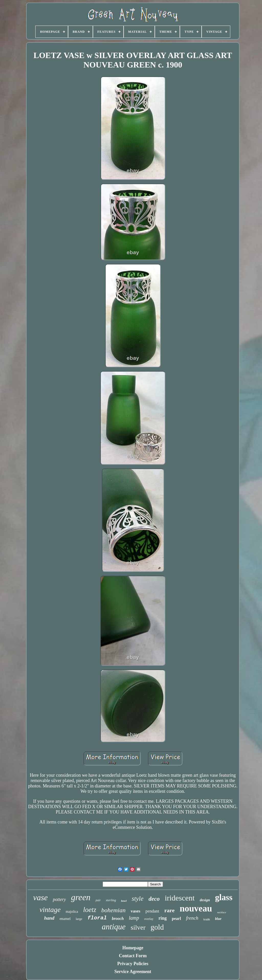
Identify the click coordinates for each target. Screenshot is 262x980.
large (79, 919)
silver (138, 927)
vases (136, 911)
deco (154, 899)
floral (97, 918)
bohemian (113, 910)
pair (98, 900)
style (138, 899)
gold (157, 927)
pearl (177, 918)
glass (224, 897)
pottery (59, 899)
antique (114, 927)
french (192, 918)
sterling (111, 900)
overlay (149, 919)
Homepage (133, 948)
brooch (118, 918)
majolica (72, 912)
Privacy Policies (133, 964)
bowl (124, 901)
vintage (50, 910)
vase (41, 897)
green (81, 897)
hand (49, 918)
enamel (65, 919)
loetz (90, 910)
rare (169, 910)
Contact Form (133, 956)
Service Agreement (133, 972)
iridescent (180, 898)
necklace (222, 912)
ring (163, 918)
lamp (134, 918)
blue (218, 919)
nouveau (196, 909)
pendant (152, 911)
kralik (207, 919)
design (205, 900)
